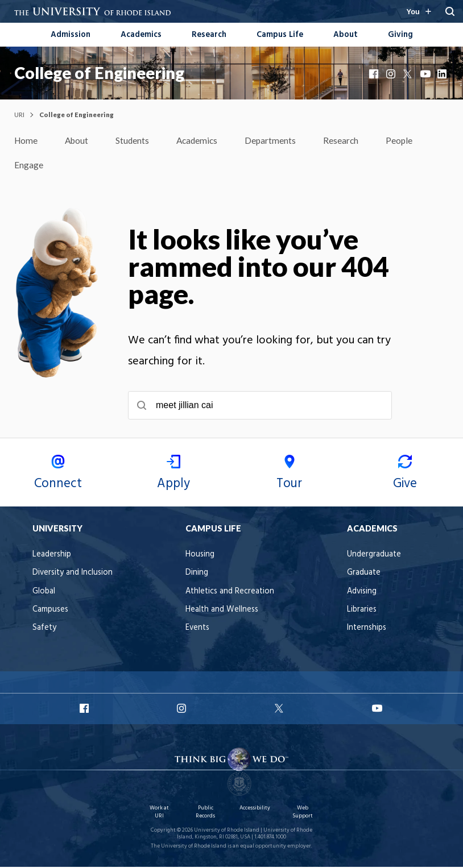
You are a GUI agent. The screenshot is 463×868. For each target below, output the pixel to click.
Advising (362, 593)
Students (135, 141)
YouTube (426, 74)
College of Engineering (99, 73)
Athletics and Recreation (230, 593)
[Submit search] (142, 406)
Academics (141, 35)
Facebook (375, 74)
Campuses (50, 611)
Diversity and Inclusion (73, 574)
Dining (197, 574)
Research (209, 35)
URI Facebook (85, 709)
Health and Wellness (222, 611)
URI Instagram (183, 709)
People (406, 141)
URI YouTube (378, 709)
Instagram (392, 74)
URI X (280, 709)
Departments (276, 141)
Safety (44, 629)
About (346, 35)
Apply (174, 475)
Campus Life (280, 35)
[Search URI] (450, 11)
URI (19, 115)
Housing (200, 556)
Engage (29, 166)
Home (26, 141)
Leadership (52, 556)
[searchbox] (260, 406)
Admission (71, 35)
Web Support (303, 813)
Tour (290, 475)
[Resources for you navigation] (419, 11)
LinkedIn (443, 74)
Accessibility (255, 809)
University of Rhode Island (227, 831)
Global (44, 593)
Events (197, 629)
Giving (400, 35)
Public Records (205, 813)
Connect (58, 475)
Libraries (362, 611)
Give (406, 475)
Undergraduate (374, 556)
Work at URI (159, 813)
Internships (367, 629)
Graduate (364, 574)
